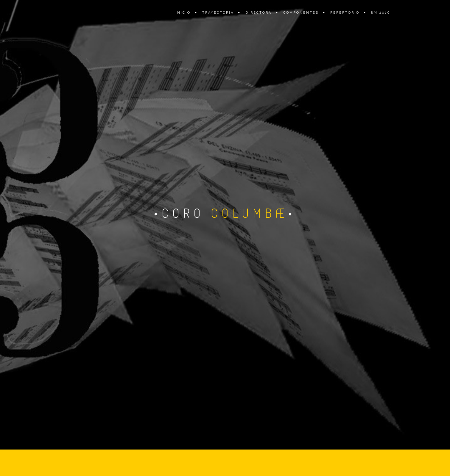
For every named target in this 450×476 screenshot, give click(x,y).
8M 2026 (381, 13)
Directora (259, 13)
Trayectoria (218, 13)
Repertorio (345, 13)
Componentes (301, 13)
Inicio (183, 13)
